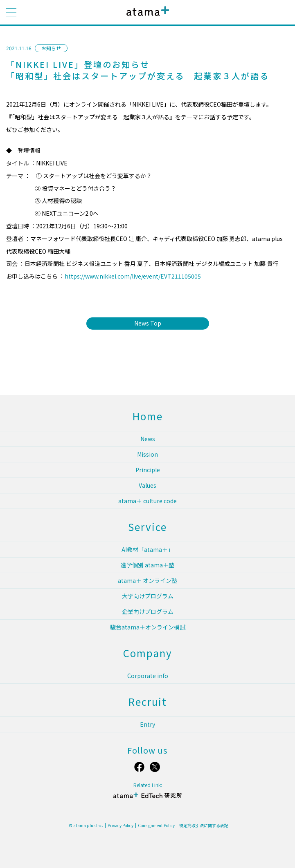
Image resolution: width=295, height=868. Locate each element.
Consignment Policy (156, 826)
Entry (147, 724)
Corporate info (148, 676)
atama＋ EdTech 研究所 (147, 799)
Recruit (148, 702)
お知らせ (51, 48)
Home (148, 416)
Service (147, 527)
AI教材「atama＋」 (147, 549)
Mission (147, 454)
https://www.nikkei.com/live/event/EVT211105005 (133, 276)
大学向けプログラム (148, 596)
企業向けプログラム (148, 611)
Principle (148, 470)
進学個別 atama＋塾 (147, 565)
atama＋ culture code (147, 501)
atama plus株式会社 (146, 17)
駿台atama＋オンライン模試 (148, 627)
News (148, 439)
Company (148, 653)
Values (147, 485)
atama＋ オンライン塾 (147, 580)
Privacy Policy (120, 826)
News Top (148, 323)
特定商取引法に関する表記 (204, 826)
